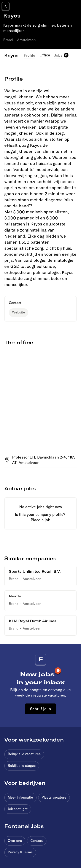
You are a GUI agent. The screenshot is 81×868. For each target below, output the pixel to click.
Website (19, 312)
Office (45, 55)
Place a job (40, 520)
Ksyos (11, 55)
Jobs (58, 55)
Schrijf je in (40, 709)
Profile (29, 55)
